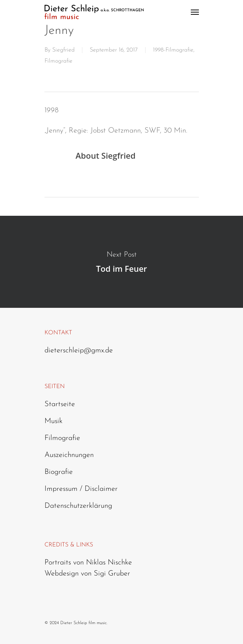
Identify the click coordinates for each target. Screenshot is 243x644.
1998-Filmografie (173, 50)
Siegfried (63, 50)
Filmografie (58, 61)
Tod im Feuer (121, 262)
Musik (53, 421)
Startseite (60, 404)
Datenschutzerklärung (78, 506)
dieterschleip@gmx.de (79, 351)
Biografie (59, 472)
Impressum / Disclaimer (81, 489)
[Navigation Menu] (195, 12)
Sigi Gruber (112, 574)
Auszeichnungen (69, 455)
